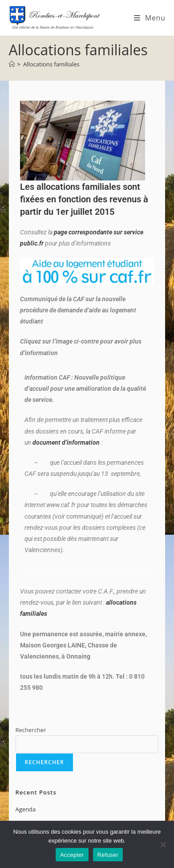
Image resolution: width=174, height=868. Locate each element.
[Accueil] (12, 64)
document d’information (66, 442)
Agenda (26, 809)
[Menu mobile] (150, 18)
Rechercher (31, 730)
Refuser (108, 855)
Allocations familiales (51, 64)
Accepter (72, 855)
